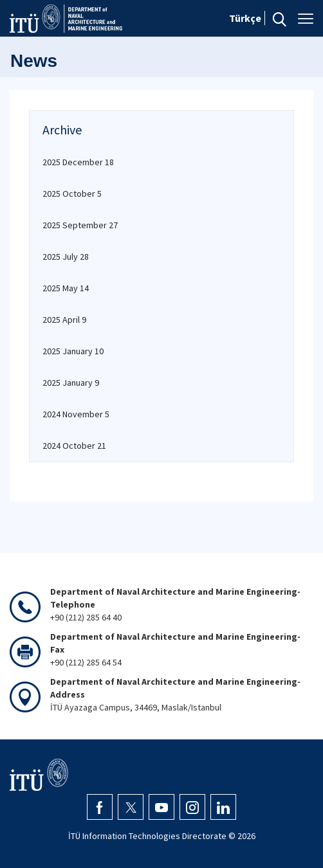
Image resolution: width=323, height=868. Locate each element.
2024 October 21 (74, 446)
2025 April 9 (64, 320)
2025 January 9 (71, 383)
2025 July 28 (66, 257)
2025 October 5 (72, 194)
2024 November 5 (76, 414)
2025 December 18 (78, 162)
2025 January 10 (73, 351)
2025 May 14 (66, 288)
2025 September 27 (80, 225)
